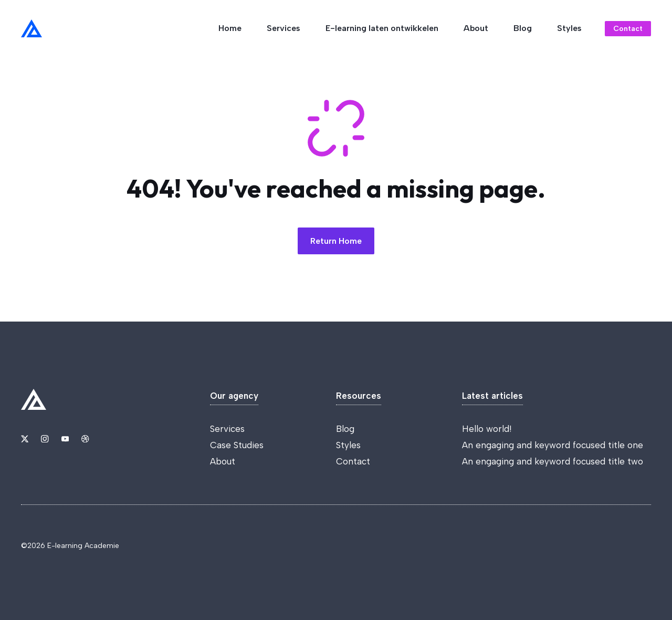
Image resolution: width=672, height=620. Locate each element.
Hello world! (487, 429)
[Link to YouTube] (65, 439)
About (476, 28)
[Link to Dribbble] (85, 439)
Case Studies (237, 445)
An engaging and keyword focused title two (553, 461)
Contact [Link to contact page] (628, 29)
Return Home (336, 241)
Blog (523, 28)
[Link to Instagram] (45, 439)
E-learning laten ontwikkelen (382, 28)
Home (230, 28)
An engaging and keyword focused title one (553, 445)
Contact (353, 461)
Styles (569, 28)
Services (283, 28)
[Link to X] (25, 439)
